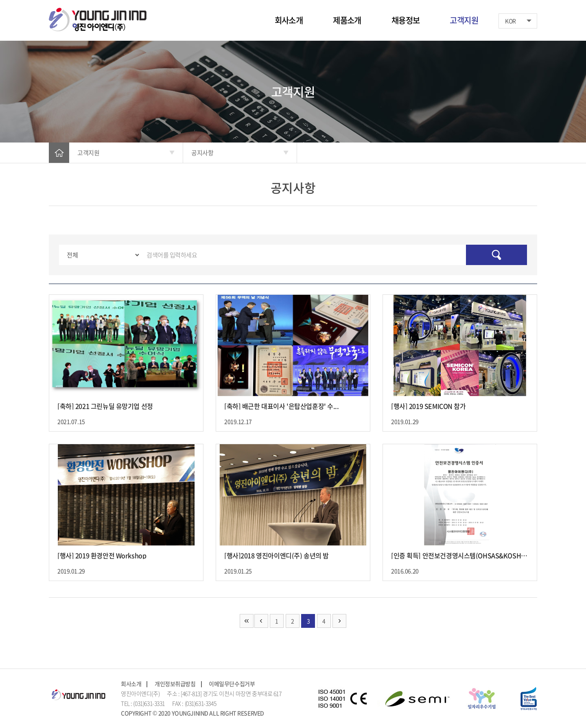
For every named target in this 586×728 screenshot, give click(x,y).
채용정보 (406, 20)
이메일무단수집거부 (232, 684)
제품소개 (347, 20)
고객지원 (464, 20)
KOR (511, 21)
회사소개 (289, 20)
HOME (59, 153)
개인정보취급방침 (175, 684)
